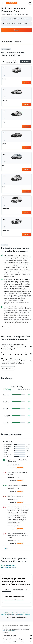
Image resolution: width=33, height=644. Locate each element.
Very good (8, 447)
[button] (3, 3)
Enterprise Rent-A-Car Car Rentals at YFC (8, 566)
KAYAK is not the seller (17, 636)
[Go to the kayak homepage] (11, 3)
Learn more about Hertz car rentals (14, 600)
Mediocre (8, 454)
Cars (13, 613)
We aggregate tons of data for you (17, 639)
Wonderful (8, 445)
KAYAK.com (7, 613)
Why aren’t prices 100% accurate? (17, 642)
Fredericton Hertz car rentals (15, 616)
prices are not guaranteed (9, 631)
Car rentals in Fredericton (23, 614)
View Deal (26, 83)
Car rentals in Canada (21, 613)
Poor (7, 456)
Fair (6, 453)
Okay (7, 451)
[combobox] (7, 14)
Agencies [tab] (7, 590)
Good (7, 449)
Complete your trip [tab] (18, 590)
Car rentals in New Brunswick (8, 614)
